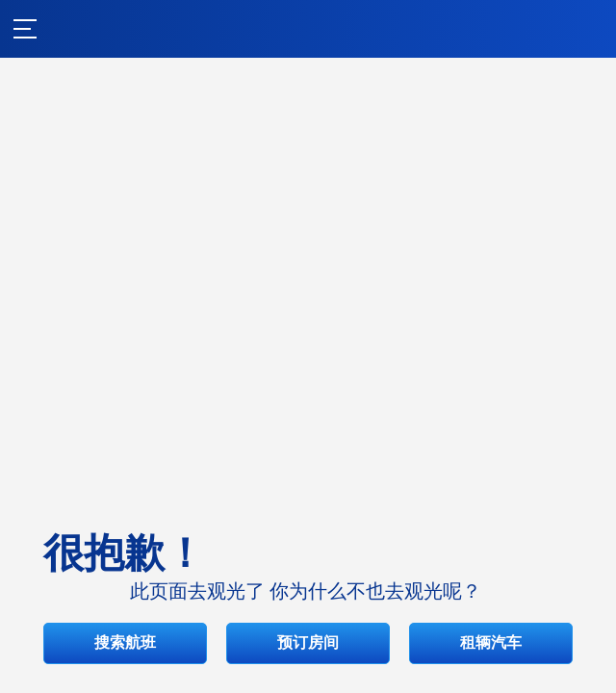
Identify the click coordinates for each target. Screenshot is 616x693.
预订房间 (308, 464)
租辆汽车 (308, 525)
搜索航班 (308, 404)
